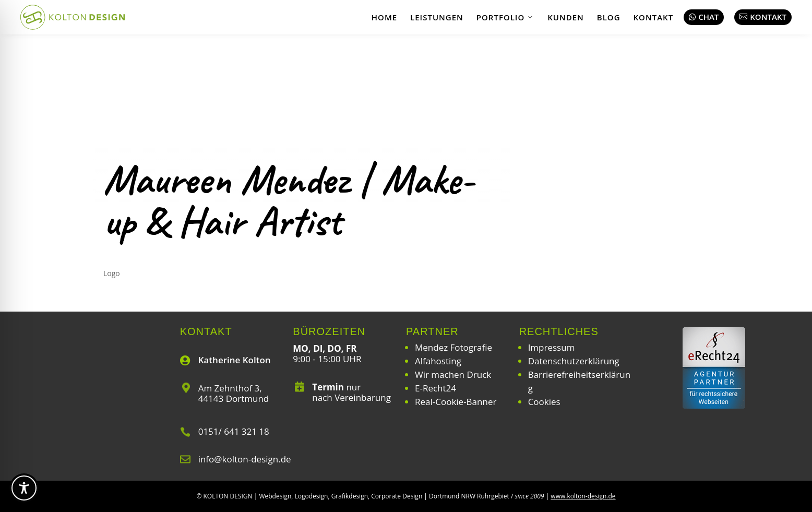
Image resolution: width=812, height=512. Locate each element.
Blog (609, 17)
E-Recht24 (435, 388)
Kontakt (654, 17)
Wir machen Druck (453, 374)
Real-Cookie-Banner (456, 402)
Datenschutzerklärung (574, 361)
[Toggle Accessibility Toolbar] (24, 488)
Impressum (552, 347)
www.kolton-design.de (583, 496)
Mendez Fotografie (453, 347)
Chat (704, 17)
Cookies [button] (544, 402)
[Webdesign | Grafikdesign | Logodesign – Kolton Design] (73, 17)
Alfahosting (438, 361)
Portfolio (505, 17)
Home (384, 17)
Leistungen (437, 17)
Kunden (566, 17)
